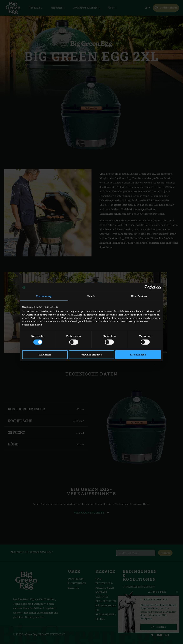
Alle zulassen (138, 355)
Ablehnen (45, 355)
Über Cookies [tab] (139, 296)
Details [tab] (91, 296)
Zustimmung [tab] (44, 296)
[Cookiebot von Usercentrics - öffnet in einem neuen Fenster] (147, 287)
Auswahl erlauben (91, 355)
